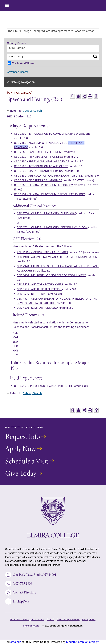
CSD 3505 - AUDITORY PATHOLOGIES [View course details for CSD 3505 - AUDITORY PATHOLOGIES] (40, 284)
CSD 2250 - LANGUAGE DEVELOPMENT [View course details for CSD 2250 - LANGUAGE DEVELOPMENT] (38, 152)
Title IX (50, 619)
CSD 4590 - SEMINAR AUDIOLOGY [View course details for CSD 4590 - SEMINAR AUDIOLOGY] (38, 308)
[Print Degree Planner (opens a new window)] (72, 96)
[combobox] (53, 32)
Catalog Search (32, 111)
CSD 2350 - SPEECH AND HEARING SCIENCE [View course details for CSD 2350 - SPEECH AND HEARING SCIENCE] (42, 161)
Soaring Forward (31, 626)
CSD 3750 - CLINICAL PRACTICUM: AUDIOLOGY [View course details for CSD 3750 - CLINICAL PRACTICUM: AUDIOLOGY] (43, 185)
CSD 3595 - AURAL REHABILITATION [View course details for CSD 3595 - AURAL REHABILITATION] (39, 289)
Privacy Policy (89, 619)
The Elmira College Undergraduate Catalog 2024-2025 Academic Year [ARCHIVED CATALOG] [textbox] (53, 31)
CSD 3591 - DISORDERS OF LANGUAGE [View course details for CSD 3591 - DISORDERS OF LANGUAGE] (38, 180)
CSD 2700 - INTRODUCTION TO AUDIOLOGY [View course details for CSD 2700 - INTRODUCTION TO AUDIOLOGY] (41, 166)
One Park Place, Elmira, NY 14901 (31, 575)
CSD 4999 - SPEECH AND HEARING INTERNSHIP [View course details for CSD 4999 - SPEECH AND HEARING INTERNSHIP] (44, 386)
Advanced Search (18, 72)
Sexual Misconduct (19, 619)
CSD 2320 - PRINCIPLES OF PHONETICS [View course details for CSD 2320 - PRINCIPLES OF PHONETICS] (39, 157)
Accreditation (38, 619)
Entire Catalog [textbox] (16, 48)
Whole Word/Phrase (23, 63)
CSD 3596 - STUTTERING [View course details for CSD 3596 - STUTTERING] (32, 294)
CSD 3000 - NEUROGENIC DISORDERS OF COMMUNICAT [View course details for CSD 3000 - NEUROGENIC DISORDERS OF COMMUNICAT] (52, 275)
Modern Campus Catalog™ (82, 642)
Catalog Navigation (23, 82)
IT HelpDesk (17, 601)
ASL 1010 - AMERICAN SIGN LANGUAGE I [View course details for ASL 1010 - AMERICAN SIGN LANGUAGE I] (42, 252)
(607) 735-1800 (19, 584)
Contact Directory (21, 592)
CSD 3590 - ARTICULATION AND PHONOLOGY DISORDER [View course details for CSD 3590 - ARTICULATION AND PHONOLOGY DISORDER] (49, 175)
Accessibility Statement (68, 619)
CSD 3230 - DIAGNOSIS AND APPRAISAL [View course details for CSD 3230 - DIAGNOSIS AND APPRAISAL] (39, 171)
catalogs (16, 642)
